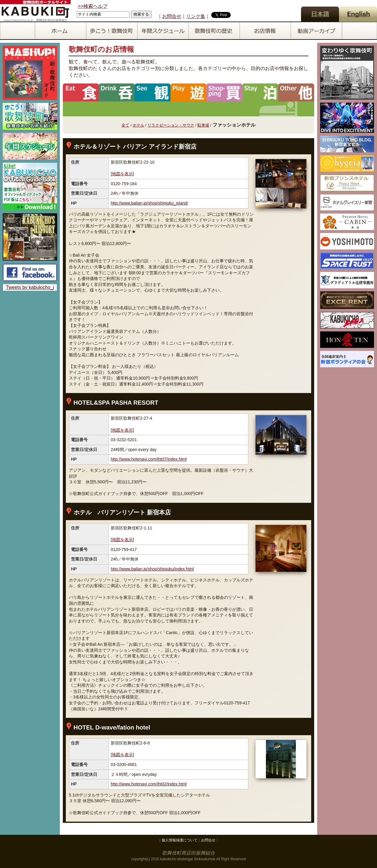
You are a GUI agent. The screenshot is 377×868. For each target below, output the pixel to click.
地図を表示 (122, 174)
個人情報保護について (180, 840)
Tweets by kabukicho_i (30, 287)
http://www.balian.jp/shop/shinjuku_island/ (149, 203)
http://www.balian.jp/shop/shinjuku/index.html (152, 569)
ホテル (138, 125)
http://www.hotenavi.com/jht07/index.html (149, 459)
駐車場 (203, 125)
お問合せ (172, 16)
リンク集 (196, 16)
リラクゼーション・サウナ (171, 125)
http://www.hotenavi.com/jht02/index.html (149, 784)
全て (125, 125)
